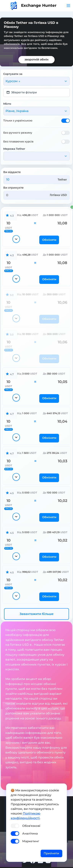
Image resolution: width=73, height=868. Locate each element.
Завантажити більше (36, 614)
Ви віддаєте (12, 172)
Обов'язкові (31, 826)
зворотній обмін (36, 59)
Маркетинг (31, 841)
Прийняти (51, 853)
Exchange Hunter (34, 5)
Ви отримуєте (13, 188)
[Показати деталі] (16, 239)
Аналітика (30, 833)
